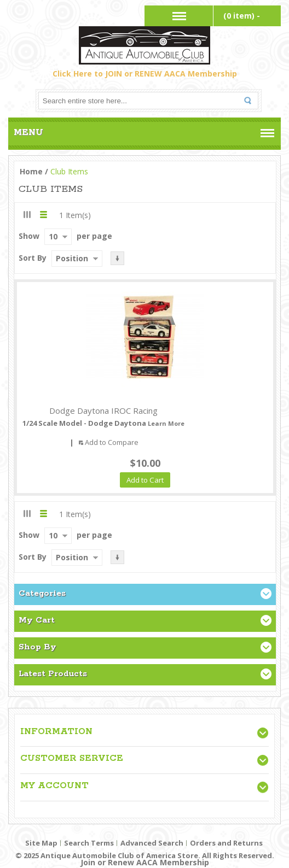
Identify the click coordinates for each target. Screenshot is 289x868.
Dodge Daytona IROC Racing (103, 410)
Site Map (41, 843)
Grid (27, 215)
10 (53, 236)
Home (31, 171)
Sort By (33, 258)
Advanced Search (152, 843)
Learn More (166, 423)
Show (29, 236)
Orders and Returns (226, 843)
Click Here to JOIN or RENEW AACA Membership (145, 74)
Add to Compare (112, 442)
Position (72, 258)
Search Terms (89, 843)
